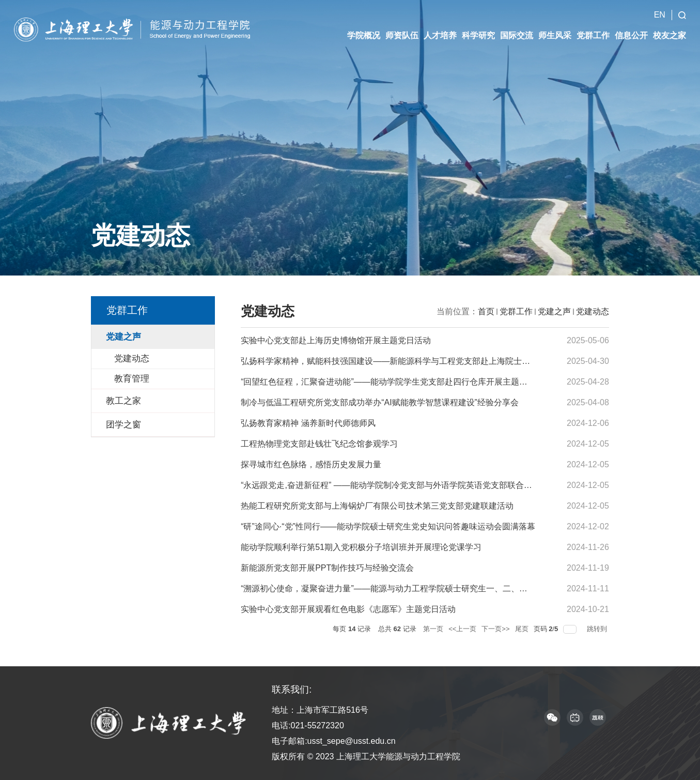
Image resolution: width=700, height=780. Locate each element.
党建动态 (593, 311)
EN (660, 5)
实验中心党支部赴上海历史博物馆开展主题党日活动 (336, 340)
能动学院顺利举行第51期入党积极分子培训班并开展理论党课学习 (361, 547)
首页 (486, 311)
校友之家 (670, 26)
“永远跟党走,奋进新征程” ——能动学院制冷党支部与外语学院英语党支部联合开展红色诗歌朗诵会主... (427, 485)
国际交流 (517, 26)
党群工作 (593, 26)
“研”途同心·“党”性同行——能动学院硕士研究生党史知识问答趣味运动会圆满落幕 (388, 526)
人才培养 (440, 26)
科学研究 (478, 26)
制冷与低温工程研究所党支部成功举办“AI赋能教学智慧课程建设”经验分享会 (380, 402)
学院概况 (364, 26)
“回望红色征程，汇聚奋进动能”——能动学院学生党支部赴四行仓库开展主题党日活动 (396, 382)
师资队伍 (402, 26)
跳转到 (598, 629)
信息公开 (631, 26)
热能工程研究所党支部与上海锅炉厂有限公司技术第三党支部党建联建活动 (377, 506)
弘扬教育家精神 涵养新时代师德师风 (308, 423)
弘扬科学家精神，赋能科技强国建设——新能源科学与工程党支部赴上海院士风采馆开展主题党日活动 (427, 361)
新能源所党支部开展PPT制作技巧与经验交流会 (327, 568)
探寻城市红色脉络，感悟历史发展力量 (311, 464)
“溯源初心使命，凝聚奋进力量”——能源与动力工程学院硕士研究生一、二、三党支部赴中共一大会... (425, 588)
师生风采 (555, 26)
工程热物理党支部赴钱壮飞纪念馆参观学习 (319, 444)
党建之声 (554, 311)
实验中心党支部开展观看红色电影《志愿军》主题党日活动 (348, 609)
